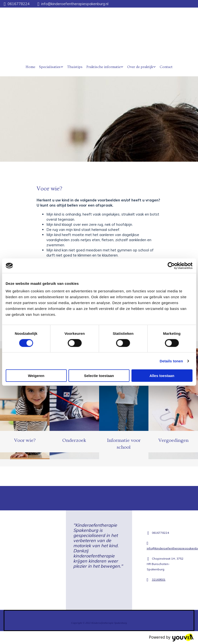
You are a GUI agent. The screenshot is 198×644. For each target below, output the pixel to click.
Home (30, 67)
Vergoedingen (173, 440)
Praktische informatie (104, 67)
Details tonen (171, 361)
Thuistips (75, 67)
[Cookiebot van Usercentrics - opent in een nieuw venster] (171, 266)
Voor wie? (25, 440)
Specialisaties (50, 67)
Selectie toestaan (99, 376)
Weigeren (36, 376)
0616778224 (19, 4)
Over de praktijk (140, 67)
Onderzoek (74, 440)
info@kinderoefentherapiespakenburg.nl (75, 4)
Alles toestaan (162, 376)
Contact (166, 67)
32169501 (159, 580)
